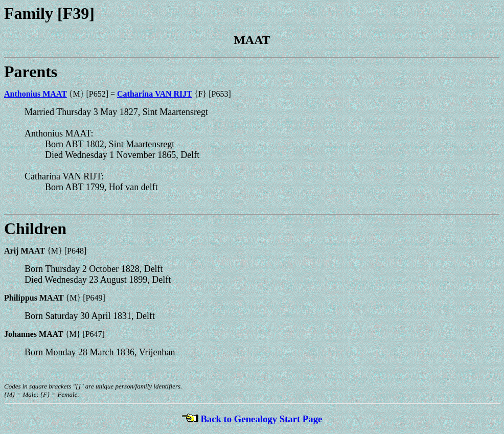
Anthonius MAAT (36, 94)
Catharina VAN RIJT (155, 94)
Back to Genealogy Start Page (252, 419)
